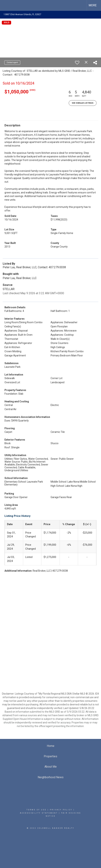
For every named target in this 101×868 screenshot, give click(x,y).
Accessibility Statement (39, 813)
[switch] (77, 63)
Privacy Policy (61, 810)
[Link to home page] (6, 5)
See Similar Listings (83, 103)
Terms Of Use (37, 810)
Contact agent (12, 62)
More (93, 5)
